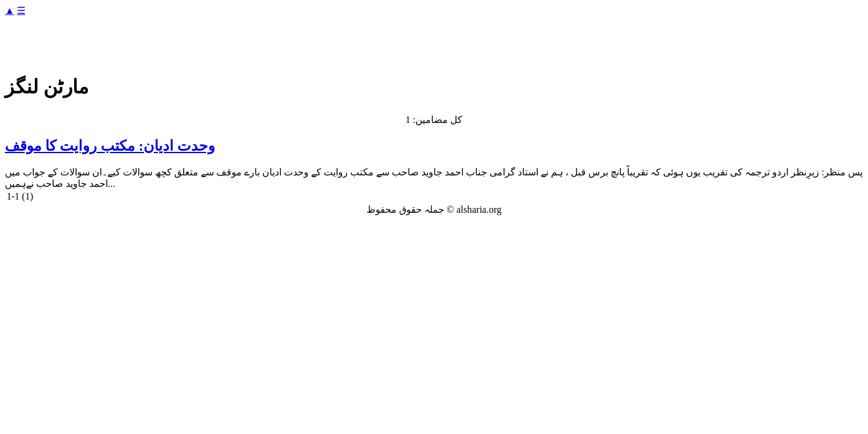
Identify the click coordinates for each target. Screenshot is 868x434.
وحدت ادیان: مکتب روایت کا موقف (110, 146)
